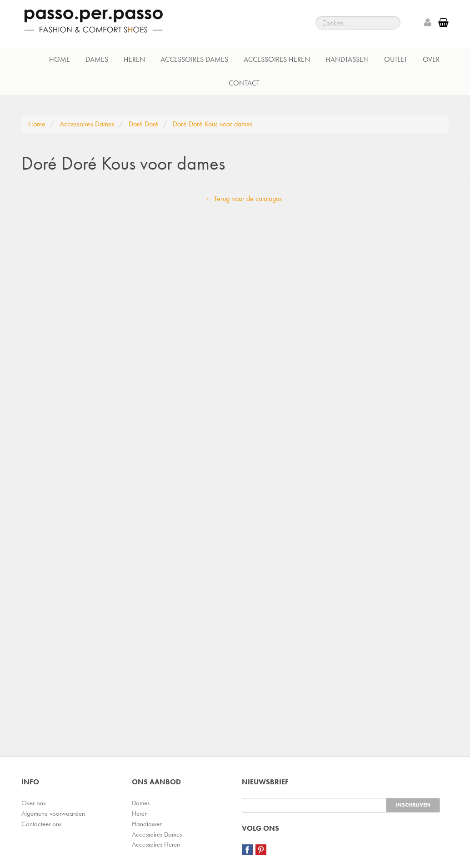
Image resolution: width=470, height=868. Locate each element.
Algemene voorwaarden (53, 813)
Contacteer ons (41, 824)
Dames (97, 59)
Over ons (33, 803)
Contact (244, 83)
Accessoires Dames (194, 59)
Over (431, 59)
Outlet (396, 59)
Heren (134, 59)
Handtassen (347, 59)
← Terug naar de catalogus (243, 198)
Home (60, 59)
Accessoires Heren (277, 59)
